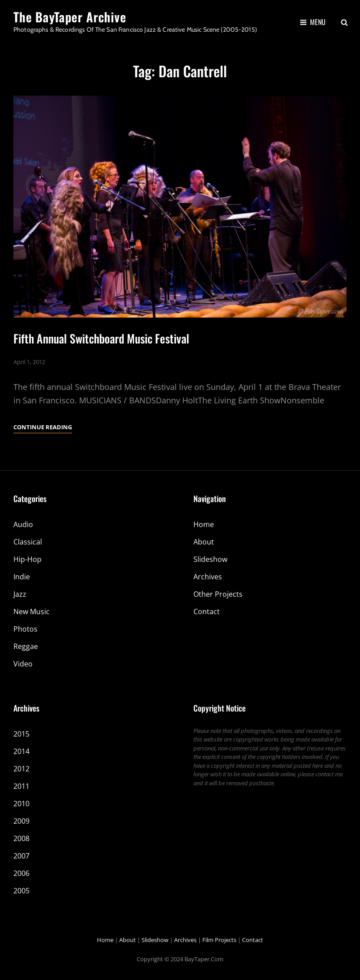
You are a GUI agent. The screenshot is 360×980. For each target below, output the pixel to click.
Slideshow (210, 559)
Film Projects (219, 940)
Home (204, 524)
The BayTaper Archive (70, 17)
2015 (21, 734)
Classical (28, 542)
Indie (22, 577)
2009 (21, 821)
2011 (21, 786)
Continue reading (43, 427)
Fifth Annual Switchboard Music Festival (101, 338)
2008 (21, 838)
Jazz (20, 594)
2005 (21, 891)
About (204, 542)
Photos (25, 629)
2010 (21, 804)
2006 (21, 873)
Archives (208, 577)
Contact (207, 611)
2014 (21, 751)
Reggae (26, 646)
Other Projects (218, 594)
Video (23, 664)
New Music (31, 611)
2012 (21, 769)
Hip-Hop (27, 559)
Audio (23, 524)
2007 (21, 856)
